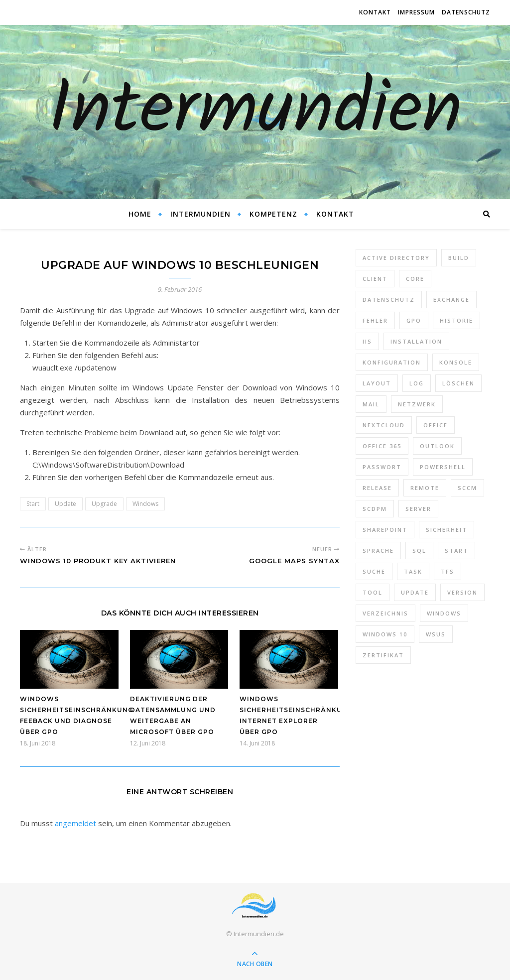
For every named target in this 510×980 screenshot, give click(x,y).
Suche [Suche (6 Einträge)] (374, 571)
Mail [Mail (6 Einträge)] (371, 404)
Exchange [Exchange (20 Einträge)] (451, 300)
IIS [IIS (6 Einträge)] (367, 341)
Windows (145, 504)
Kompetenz (273, 214)
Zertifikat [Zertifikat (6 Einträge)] (383, 655)
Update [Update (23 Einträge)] (415, 592)
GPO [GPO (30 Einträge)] (414, 320)
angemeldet (75, 823)
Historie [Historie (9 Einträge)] (456, 320)
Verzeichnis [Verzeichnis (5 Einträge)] (385, 613)
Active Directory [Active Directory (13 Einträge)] (396, 258)
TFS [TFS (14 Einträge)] (447, 571)
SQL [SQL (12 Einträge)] (419, 551)
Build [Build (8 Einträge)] (459, 258)
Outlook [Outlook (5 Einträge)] (437, 446)
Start (33, 504)
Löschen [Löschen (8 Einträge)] (458, 383)
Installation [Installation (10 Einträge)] (416, 341)
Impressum (416, 12)
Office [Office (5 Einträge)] (436, 425)
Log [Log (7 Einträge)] (417, 383)
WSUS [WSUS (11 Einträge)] (436, 634)
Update (65, 504)
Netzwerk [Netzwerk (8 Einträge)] (417, 404)
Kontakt (375, 12)
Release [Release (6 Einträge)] (377, 488)
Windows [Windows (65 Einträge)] (444, 613)
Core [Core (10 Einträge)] (415, 279)
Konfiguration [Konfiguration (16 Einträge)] (392, 362)
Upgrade (104, 504)
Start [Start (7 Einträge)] (456, 551)
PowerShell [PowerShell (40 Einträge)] (443, 467)
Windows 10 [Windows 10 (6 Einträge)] (385, 634)
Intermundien (255, 112)
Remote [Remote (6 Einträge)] (425, 488)
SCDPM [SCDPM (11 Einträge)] (375, 509)
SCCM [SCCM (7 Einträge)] (467, 488)
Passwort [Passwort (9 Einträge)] (382, 467)
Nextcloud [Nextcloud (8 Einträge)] (384, 425)
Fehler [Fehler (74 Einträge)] (375, 320)
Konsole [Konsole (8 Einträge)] (456, 362)
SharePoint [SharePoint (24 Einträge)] (385, 530)
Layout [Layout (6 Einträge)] (377, 383)
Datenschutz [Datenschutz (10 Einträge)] (389, 300)
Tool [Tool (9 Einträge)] (373, 592)
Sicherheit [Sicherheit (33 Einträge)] (446, 530)
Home (140, 214)
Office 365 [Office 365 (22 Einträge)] (382, 446)
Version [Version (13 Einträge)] (462, 592)
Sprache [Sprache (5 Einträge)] (378, 551)
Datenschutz (466, 12)
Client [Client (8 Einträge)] (375, 279)
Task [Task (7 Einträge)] (413, 571)
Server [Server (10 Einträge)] (418, 509)
